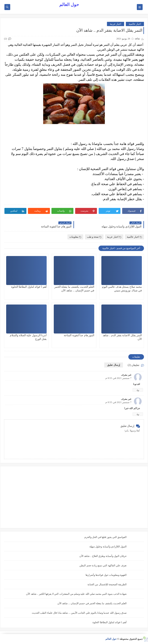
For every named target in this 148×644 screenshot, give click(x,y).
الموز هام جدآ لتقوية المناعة (79, 335)
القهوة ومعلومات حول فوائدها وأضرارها (106, 575)
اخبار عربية (116, 24)
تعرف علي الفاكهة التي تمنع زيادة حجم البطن (103, 565)
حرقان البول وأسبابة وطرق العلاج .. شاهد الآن (103, 556)
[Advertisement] (74, 497)
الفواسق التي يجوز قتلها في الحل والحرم (106, 537)
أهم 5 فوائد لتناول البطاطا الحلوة (29, 287)
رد (138, 390)
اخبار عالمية (135, 24)
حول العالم (69, 5)
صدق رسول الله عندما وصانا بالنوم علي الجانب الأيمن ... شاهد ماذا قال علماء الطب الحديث (79, 613)
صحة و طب (94, 237)
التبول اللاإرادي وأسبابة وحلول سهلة (108, 547)
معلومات (75, 237)
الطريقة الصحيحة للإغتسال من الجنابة (107, 584)
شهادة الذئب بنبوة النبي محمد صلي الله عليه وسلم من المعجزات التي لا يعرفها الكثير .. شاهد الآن (76, 594)
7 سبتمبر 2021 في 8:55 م (118, 378)
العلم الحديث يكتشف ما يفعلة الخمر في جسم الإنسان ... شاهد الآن (92, 603)
